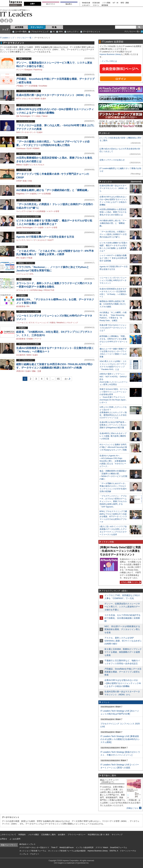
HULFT (51, 240)
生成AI (43, 99)
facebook (6, 21)
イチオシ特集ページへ (130, 582)
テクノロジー (37, 27)
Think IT (54, 848)
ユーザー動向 (21, 32)
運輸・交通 (36, 371)
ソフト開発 (106, 3)
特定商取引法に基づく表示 (99, 835)
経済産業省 (21, 306)
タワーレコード (22, 290)
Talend (45, 116)
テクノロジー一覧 (24, 38)
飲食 (25, 181)
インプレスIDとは (109, 61)
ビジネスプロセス (37, 165)
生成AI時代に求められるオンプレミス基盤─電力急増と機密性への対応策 (113, 436)
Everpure (29, 70)
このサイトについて (8, 835)
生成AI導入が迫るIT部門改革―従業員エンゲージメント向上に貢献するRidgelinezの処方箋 (113, 425)
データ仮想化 (31, 194)
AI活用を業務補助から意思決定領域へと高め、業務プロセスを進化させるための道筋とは (113, 212)
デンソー (20, 70)
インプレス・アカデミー (29, 854)
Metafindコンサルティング (67, 323)
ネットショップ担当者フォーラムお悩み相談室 (67, 851)
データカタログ (40, 240)
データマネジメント (92, 32)
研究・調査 (125, 3)
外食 (30, 181)
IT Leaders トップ (7, 38)
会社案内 (62, 835)
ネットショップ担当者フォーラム (33, 851)
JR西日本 (20, 371)
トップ (5, 29)
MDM (37, 99)
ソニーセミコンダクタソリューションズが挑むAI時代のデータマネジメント (113, 280)
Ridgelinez (20, 194)
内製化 (53, 323)
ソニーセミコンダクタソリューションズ (32, 323)
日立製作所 (21, 355)
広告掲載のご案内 (48, 835)
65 (58, 379)
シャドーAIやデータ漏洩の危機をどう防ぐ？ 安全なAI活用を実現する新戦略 (113, 258)
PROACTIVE (49, 290)
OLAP (29, 149)
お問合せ (4, 839)
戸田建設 (20, 86)
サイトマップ (117, 835)
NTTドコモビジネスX (25, 99)
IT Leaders (16, 14)
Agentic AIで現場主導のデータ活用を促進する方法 (45, 237)
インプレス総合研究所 (85, 848)
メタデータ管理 (53, 211)
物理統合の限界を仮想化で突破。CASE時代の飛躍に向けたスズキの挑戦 (113, 304)
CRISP (19, 181)
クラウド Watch (102, 848)
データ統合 (36, 116)
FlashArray (38, 70)
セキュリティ (73, 32)
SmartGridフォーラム (118, 848)
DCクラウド (51, 4)
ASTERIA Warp (36, 290)
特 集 (54, 27)
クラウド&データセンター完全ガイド (34, 848)
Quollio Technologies (25, 228)
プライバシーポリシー (77, 835)
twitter (2, 21)
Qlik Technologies (23, 116)
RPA (61, 32)
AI (54, 32)
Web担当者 (86, 3)
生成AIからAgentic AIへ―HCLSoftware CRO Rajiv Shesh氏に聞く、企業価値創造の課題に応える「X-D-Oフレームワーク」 (113, 461)
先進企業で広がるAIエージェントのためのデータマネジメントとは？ (113, 328)
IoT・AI (116, 3)
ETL (32, 274)
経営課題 (19, 27)
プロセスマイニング (40, 32)
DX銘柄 (30, 339)
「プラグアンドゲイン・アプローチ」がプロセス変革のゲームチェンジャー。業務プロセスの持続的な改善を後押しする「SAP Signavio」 (113, 501)
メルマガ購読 (34, 835)
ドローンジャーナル (128, 851)
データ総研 (39, 228)
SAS (18, 132)
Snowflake (43, 86)
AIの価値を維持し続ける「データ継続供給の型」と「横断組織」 (53, 190)
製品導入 (69, 4)
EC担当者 (96, 3)
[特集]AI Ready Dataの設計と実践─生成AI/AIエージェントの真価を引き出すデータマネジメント (120, 551)
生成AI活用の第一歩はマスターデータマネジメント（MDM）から (53, 95)
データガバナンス (28, 132)
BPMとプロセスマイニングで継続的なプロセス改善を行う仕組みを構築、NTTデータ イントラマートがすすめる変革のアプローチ (113, 517)
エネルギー (86, 5)
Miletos (19, 165)
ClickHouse (21, 149)
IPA (18, 258)
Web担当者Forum (67, 848)
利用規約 (22, 835)
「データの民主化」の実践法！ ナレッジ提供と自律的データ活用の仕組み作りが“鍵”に (113, 234)
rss (11, 21)
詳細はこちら (132, 808)
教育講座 (105, 5)
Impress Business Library (110, 54)
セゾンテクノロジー (24, 240)
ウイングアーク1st (24, 211)
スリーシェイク (22, 274)
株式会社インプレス (27, 844)
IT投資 (30, 258)
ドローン (96, 5)
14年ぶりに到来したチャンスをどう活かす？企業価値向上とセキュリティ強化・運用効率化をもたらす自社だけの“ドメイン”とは (113, 412)
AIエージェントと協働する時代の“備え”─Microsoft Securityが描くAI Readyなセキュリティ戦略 (113, 447)
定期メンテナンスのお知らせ (112, 160)
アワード (38, 339)
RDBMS (36, 149)
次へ (66, 379)
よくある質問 (15, 839)
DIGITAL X (114, 851)
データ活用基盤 (31, 86)
